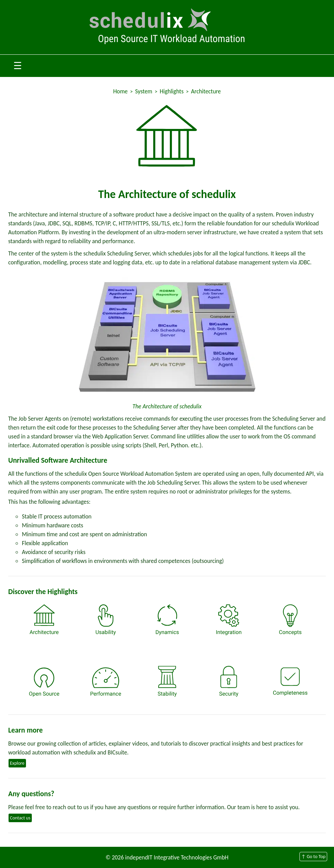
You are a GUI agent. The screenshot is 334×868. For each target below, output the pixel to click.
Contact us (20, 818)
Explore (17, 763)
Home (120, 91)
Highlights (172, 91)
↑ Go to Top (313, 857)
